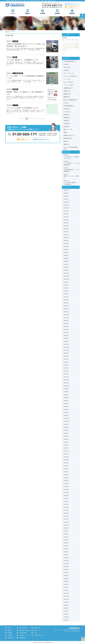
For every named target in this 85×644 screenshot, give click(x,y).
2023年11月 (66, 276)
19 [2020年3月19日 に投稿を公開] (71, 46)
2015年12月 (66, 558)
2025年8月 (66, 214)
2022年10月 (66, 315)
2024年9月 (66, 247)
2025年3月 (66, 229)
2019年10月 (66, 421)
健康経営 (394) (67, 94)
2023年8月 (66, 285)
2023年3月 (66, 300)
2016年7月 (66, 537)
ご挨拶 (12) (66, 70)
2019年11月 (66, 418)
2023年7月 (66, 288)
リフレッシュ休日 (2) (69, 85)
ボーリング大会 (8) (68, 82)
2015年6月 (66, 576)
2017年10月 (66, 493)
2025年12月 (66, 202)
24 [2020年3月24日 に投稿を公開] (66, 48)
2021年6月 (66, 362)
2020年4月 (66, 404)
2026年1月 (66, 199)
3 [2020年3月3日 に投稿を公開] (66, 43)
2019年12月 (66, 416)
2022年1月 (66, 341)
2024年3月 (66, 264)
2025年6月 (66, 220)
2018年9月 (66, 460)
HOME (13, 13)
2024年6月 (66, 255)
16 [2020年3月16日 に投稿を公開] (64, 46)
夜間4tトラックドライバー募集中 (71, 176)
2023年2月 (66, 303)
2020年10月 (66, 386)
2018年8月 (66, 463)
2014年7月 (66, 608)
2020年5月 (66, 401)
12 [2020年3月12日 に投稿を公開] (71, 44)
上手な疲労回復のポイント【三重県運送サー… (71, 170)
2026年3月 (66, 193)
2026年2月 (66, 196)
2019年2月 (66, 445)
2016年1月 (66, 555)
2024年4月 (66, 261)
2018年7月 (66, 466)
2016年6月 (66, 540)
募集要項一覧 (36, 628)
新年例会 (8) (67, 115)
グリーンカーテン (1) (69, 73)
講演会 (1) (66, 141)
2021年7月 (66, 359)
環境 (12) (66, 133)
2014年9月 (66, 602)
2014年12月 (66, 593)
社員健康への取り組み (24, 630)
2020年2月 (66, 410)
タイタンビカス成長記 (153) (70, 76)
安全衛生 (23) (67, 109)
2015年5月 (66, 578)
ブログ (35, 633)
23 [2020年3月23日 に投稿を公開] (64, 48)
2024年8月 (66, 250)
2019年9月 (66, 424)
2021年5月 (66, 365)
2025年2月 (66, 232)
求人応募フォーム (73, 7)
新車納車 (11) (67, 118)
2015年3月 (66, 584)
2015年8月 (66, 570)
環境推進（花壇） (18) (69, 135)
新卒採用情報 (22, 638)
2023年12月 (66, 273)
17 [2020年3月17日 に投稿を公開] (66, 46)
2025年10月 (66, 208)
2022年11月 (66, 312)
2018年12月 (66, 451)
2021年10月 (66, 350)
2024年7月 (66, 252)
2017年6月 (66, 504)
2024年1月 (66, 270)
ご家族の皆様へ (22, 633)
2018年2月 (66, 481)
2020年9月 (66, 389)
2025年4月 (66, 226)
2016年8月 (66, 534)
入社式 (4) (66, 103)
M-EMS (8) (66, 64)
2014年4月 (66, 617)
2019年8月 (66, 427)
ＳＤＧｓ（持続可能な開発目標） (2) (71, 148)
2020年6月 (66, 398)
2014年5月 (66, 614)
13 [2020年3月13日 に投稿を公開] (73, 44)
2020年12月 (66, 380)
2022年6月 (66, 327)
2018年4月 (66, 475)
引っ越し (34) (67, 112)
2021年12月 (66, 344)
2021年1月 (66, 377)
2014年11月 (66, 596)
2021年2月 (66, 374)
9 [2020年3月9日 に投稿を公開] (64, 44)
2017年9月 (66, 496)
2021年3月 (66, 371)
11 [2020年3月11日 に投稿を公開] (68, 44)
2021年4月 (66, 368)
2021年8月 (66, 356)
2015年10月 (66, 564)
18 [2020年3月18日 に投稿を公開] (68, 46)
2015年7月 (66, 573)
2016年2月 (66, 552)
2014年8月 (66, 605)
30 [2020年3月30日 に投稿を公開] (64, 49)
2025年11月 (66, 205)
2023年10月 (66, 279)
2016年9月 (66, 531)
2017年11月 (66, 490)
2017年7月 (66, 501)
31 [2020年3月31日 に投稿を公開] (66, 49)
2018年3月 (66, 478)
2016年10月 (66, 528)
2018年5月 (66, 472)
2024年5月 (66, 258)
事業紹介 (28, 13)
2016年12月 (66, 522)
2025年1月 (66, 235)
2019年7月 (66, 430)
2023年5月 (66, 294)
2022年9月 (66, 318)
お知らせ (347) (67, 67)
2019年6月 (66, 433)
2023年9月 (66, 282)
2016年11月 (66, 525)
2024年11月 (66, 241)
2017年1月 (66, 519)
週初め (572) (67, 144)
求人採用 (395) (67, 124)
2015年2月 (66, 587)
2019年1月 (66, 448)
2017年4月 (66, 510)
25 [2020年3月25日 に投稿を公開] (68, 48)
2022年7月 (66, 324)
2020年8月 (66, 392)
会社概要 (42, 13)
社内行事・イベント (23, 635)
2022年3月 (66, 335)
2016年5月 (66, 543)
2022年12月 (66, 309)
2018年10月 (66, 457)
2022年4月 (66, 333)
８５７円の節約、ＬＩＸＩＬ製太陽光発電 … (71, 163)
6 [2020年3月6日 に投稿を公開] (73, 43)
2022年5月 (66, 330)
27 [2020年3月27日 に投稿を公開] (73, 48)
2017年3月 (66, 513)
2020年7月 (66, 395)
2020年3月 (66, 407)
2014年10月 (66, 599)
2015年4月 (66, 581)
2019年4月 (66, 439)
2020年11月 (66, 383)
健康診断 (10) (67, 97)
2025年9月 (66, 211)
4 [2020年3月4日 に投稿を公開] (68, 43)
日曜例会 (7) (67, 121)
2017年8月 (66, 499)
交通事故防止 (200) (68, 88)
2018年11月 (66, 454)
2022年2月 (66, 338)
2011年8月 (66, 620)
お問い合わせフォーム (73, 4)
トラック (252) (67, 79)
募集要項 (72, 13)
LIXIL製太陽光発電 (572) (70, 61)
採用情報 (57, 13)
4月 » (64, 54)
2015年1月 (66, 590)
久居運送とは (10, 638)
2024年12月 (66, 238)
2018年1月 (66, 484)
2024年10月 (66, 244)
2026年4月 (66, 190)
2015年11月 (66, 561)
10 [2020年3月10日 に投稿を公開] (66, 44)
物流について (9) (68, 130)
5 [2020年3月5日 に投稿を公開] (71, 43)
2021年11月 (66, 347)
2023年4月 (66, 297)
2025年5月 (66, 223)
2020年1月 (66, 413)
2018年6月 (66, 469)
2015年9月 (66, 567)
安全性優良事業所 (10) (69, 106)
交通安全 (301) (67, 91)
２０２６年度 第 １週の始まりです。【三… (71, 157)
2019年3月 (66, 442)
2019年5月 (66, 436)
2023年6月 (66, 291)
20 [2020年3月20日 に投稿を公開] (73, 46)
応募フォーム (36, 630)
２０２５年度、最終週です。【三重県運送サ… (71, 182)
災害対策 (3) (67, 127)
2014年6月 (66, 611)
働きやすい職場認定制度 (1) (70, 100)
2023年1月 (66, 306)
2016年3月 (66, 549)
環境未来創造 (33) (68, 138)
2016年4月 (66, 546)
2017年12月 (66, 487)
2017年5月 (66, 507)
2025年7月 (66, 217)
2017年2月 (66, 516)
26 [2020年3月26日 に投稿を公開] (71, 48)
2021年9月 (66, 353)
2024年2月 (66, 267)
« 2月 (64, 51)
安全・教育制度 (22, 628)
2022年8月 (66, 321)
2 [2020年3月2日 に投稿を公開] (64, 43)
